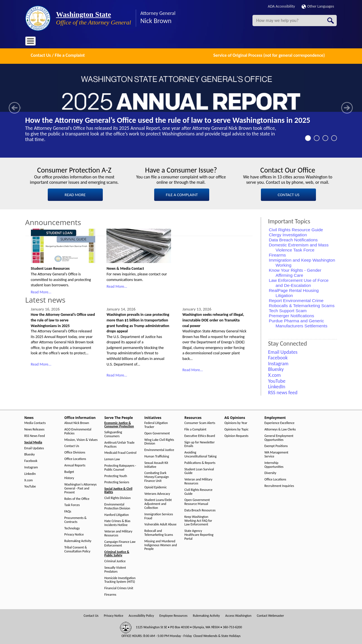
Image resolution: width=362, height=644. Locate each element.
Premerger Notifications (291, 315)
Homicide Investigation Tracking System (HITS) (120, 579)
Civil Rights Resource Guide (296, 229)
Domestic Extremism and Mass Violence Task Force (299, 247)
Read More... (41, 291)
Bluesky (30, 454)
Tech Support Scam (288, 310)
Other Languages (318, 6)
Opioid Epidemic (156, 487)
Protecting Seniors (117, 482)
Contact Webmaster (270, 615)
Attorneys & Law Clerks (280, 429)
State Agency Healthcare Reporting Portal (199, 534)
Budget (69, 471)
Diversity (270, 472)
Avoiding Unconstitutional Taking (201, 454)
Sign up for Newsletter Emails (200, 444)
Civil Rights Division (118, 497)
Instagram (31, 467)
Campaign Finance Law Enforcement (120, 543)
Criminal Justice (115, 561)
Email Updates (34, 447)
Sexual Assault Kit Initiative (156, 464)
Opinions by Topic (236, 429)
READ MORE (75, 194)
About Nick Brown (77, 422)
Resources (162, 42)
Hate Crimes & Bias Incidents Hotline (118, 522)
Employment (215, 42)
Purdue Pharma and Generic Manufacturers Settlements (298, 322)
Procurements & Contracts (75, 519)
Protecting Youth (116, 475)
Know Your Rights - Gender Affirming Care (295, 272)
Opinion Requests (236, 435)
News (50, 42)
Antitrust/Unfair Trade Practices (119, 444)
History (69, 478)
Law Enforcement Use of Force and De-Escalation (299, 282)
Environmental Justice (159, 449)
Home (33, 42)
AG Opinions (187, 42)
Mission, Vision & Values (81, 439)
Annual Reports (75, 465)
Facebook (31, 460)
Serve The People (111, 42)
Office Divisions (75, 452)
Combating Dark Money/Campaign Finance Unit (157, 476)
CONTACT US (289, 194)
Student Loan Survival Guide (199, 470)
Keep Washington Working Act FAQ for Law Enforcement (198, 520)
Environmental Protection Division (117, 506)
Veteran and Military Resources (119, 533)
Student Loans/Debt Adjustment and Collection (158, 503)
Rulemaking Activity (78, 540)
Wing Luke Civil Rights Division (159, 441)
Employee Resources (173, 615)
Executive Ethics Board (200, 435)
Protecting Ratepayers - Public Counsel (120, 467)
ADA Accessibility (282, 6)
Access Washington (238, 615)
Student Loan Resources (50, 268)
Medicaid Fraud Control (120, 452)
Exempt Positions (276, 445)
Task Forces (72, 504)
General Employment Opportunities (279, 437)
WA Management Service (276, 454)
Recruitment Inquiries (279, 485)
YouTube (30, 486)
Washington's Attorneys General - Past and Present (80, 488)
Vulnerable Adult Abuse (160, 524)
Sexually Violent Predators (115, 569)
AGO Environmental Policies (78, 431)
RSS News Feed (35, 435)
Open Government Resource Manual (197, 501)
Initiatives (139, 42)
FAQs (68, 511)
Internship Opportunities (274, 464)
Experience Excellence (280, 422)
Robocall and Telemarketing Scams (159, 532)
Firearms (277, 254)
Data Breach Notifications (293, 239)
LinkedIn (30, 473)
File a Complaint (195, 429)
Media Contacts (35, 422)
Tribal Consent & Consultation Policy (77, 549)
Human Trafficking (157, 456)
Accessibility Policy (141, 615)
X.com (29, 479)
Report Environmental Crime (296, 300)
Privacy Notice (74, 534)
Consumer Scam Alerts (200, 422)
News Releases (35, 429)
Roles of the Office (77, 498)
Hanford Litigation (117, 514)
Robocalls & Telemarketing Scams (302, 305)
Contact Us (72, 445)
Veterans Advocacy (157, 493)
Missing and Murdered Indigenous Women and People (161, 544)
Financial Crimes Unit (119, 588)
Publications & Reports (200, 462)
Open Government (157, 433)
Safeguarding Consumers (113, 434)
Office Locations (75, 458)
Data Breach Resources (200, 510)
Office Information (76, 42)
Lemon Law (112, 459)
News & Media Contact (125, 268)
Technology (72, 528)
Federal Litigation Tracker (156, 424)
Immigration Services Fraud (159, 515)
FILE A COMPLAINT (182, 194)
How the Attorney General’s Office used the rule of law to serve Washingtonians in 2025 (168, 120)
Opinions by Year (236, 422)
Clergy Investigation (288, 234)
